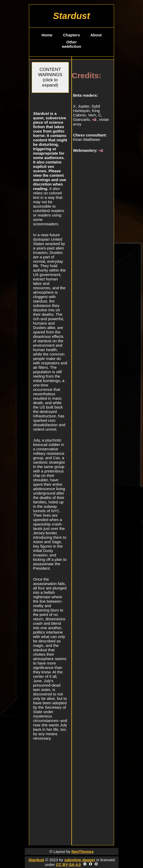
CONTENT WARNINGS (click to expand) (50, 77)
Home (47, 35)
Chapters (71, 35)
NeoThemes (82, 851)
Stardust (36, 860)
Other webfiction (71, 44)
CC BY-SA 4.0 (68, 864)
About (96, 35)
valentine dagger (80, 860)
